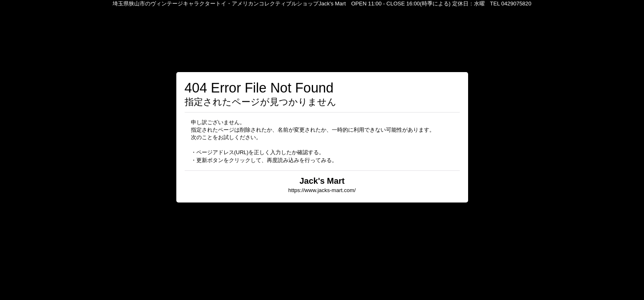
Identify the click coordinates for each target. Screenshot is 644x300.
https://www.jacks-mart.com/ (322, 190)
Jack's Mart (322, 181)
